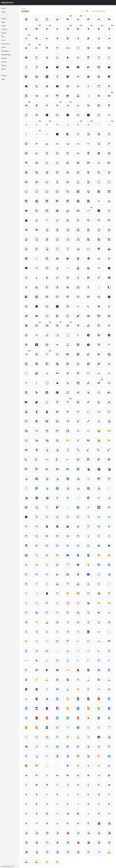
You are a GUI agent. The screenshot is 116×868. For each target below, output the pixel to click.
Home (4, 8)
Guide (3, 12)
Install (4, 47)
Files (3, 37)
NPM (3, 79)
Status (4, 69)
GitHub (4, 76)
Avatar (4, 26)
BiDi (87, 11)
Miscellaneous (6, 55)
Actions (4, 19)
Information (6, 44)
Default (4, 33)
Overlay (4, 62)
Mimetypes (5, 51)
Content (4, 29)
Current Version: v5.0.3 (8, 866)
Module (4, 58)
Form (3, 40)
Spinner (4, 65)
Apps (3, 22)
